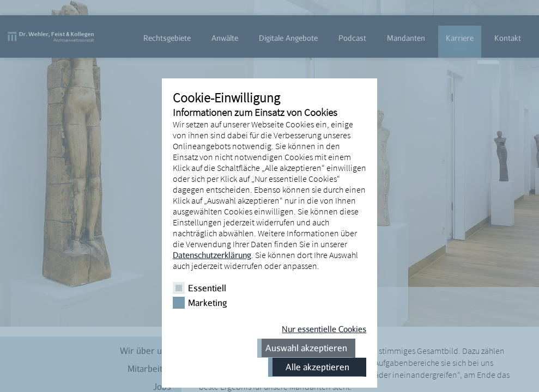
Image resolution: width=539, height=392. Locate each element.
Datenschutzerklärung (212, 255)
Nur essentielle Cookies (324, 329)
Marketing (207, 303)
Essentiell (207, 288)
